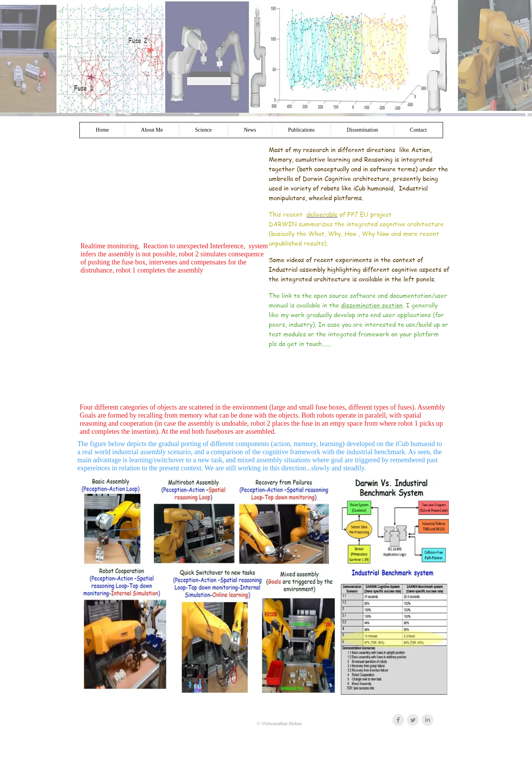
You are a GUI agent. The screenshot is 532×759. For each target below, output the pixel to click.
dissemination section (372, 305)
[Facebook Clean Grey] (398, 720)
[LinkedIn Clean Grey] (427, 720)
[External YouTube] (172, 191)
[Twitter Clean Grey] (413, 720)
